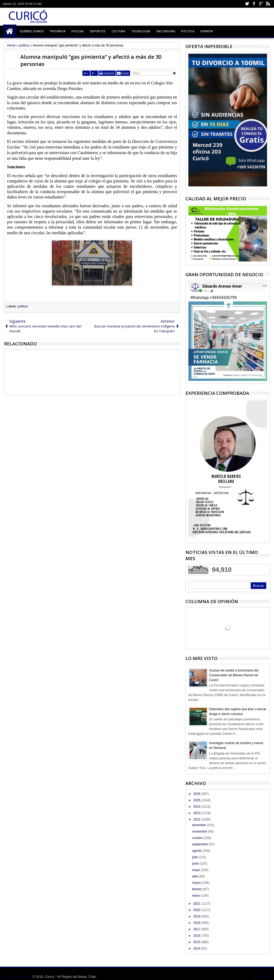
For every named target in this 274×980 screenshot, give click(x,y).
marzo (197, 883)
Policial (78, 31)
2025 (197, 800)
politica (23, 306)
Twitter (247, 4)
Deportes (98, 31)
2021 (197, 904)
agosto (197, 851)
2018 (197, 923)
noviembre (200, 831)
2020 (197, 910)
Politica (188, 31)
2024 (197, 807)
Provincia (58, 31)
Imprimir (109, 73)
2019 (197, 916)
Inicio (10, 31)
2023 (197, 813)
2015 (197, 942)
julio (195, 857)
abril (196, 876)
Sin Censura (165, 31)
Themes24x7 (262, 977)
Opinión (206, 31)
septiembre (201, 844)
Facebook (254, 4)
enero (197, 896)
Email (125, 73)
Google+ (261, 4)
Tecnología (141, 31)
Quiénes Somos (32, 31)
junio (196, 864)
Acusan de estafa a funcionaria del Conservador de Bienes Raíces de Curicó (234, 675)
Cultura (118, 31)
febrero (198, 889)
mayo (197, 870)
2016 (197, 936)
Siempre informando (17, 977)
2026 (197, 794)
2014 (197, 948)
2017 (197, 929)
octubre (198, 838)
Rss (268, 4)
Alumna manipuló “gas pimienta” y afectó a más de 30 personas (91, 60)
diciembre (199, 825)
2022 (197, 819)
